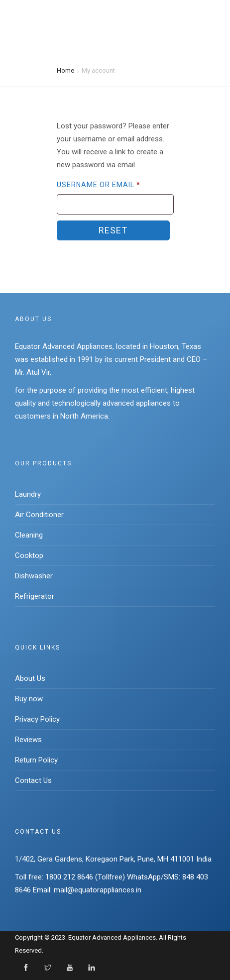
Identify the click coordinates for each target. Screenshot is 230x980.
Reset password (113, 233)
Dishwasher (34, 576)
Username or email (99, 185)
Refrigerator (35, 596)
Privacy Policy (37, 719)
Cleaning (29, 535)
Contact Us (33, 780)
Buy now (29, 699)
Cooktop (29, 555)
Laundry (28, 494)
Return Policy (36, 760)
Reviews (28, 740)
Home (65, 70)
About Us (30, 678)
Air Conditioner (39, 515)
